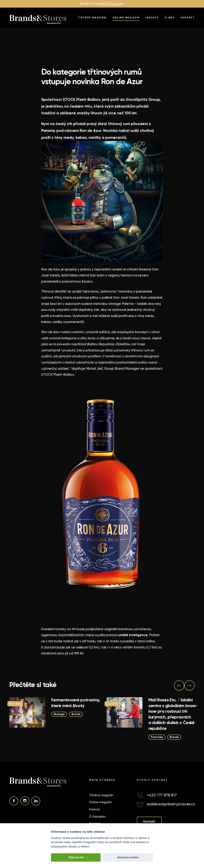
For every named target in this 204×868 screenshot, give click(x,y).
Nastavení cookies (128, 857)
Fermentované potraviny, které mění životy (76, 703)
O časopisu (97, 816)
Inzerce (152, 17)
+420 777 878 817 (162, 795)
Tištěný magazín (92, 17)
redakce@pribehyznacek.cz (171, 804)
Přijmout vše (76, 857)
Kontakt (188, 17)
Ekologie (59, 714)
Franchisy (157, 737)
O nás (170, 17)
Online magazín (126, 17)
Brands (76, 714)
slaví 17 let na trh (111, 4)
